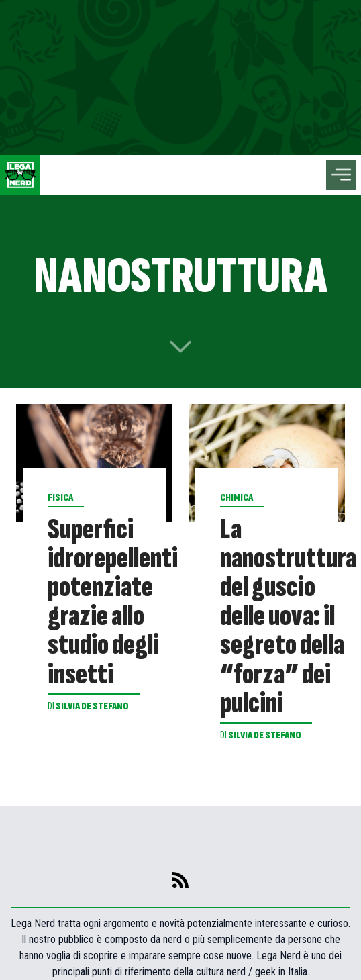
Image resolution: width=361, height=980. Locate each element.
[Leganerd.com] (20, 175)
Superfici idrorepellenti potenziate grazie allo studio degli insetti (113, 602)
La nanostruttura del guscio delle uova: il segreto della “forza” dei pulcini (288, 617)
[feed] (180, 880)
